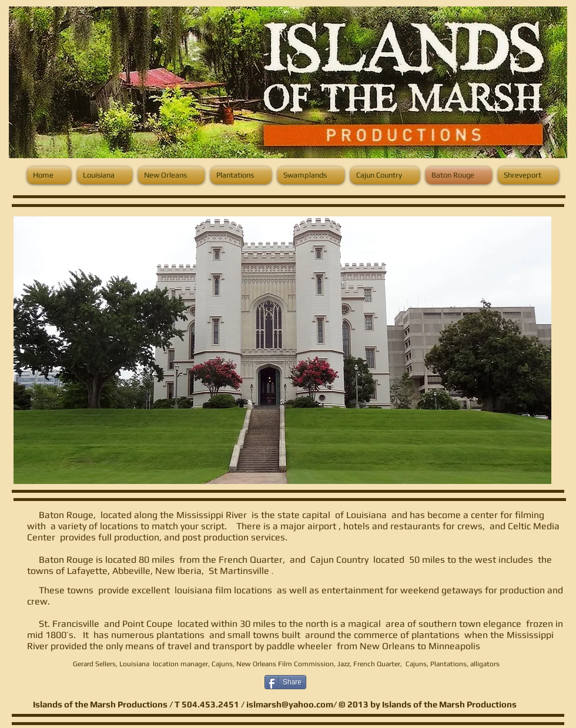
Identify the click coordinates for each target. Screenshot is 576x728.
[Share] (285, 682)
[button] (282, 350)
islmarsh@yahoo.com (290, 704)
